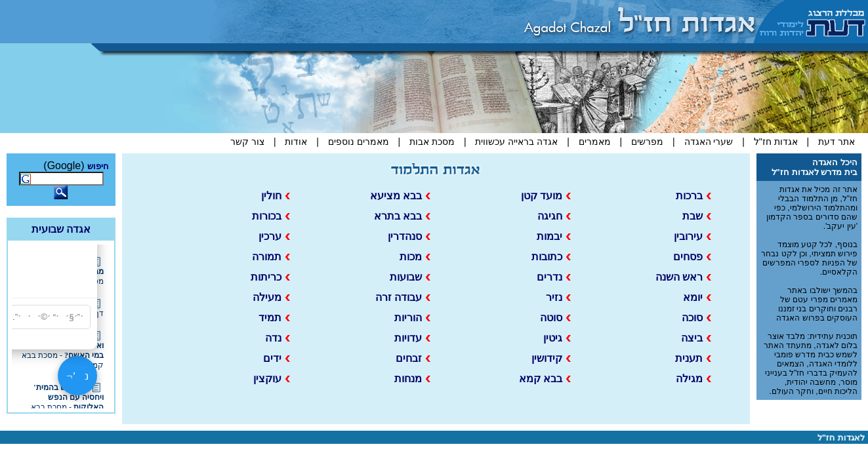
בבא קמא (545, 379)
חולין (276, 196)
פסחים (692, 257)
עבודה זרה (403, 297)
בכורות (271, 216)
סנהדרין (409, 236)
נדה (278, 338)
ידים (277, 358)
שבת (697, 216)
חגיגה (554, 216)
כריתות (270, 277)
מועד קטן (546, 196)
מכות (415, 257)
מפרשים (647, 142)
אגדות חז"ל (776, 142)
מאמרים (595, 142)
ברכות (693, 196)
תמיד (274, 318)
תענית (693, 358)
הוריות (412, 318)
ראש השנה (683, 277)
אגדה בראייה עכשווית (516, 142)
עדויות (412, 338)
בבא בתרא (402, 216)
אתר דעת (835, 142)
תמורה (271, 257)
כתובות (551, 257)
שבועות (410, 277)
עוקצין (272, 379)
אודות (296, 142)
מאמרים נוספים (359, 142)
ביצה (696, 338)
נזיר (558, 297)
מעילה (271, 297)
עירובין (692, 236)
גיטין (557, 338)
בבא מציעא (400, 196)
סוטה (555, 318)
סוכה (696, 318)
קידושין (551, 358)
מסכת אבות (432, 142)
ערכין (274, 236)
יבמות (554, 236)
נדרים (554, 277)
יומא (697, 297)
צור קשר (247, 142)
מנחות (412, 379)
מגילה (693, 379)
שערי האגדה (709, 142)
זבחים (413, 358)
